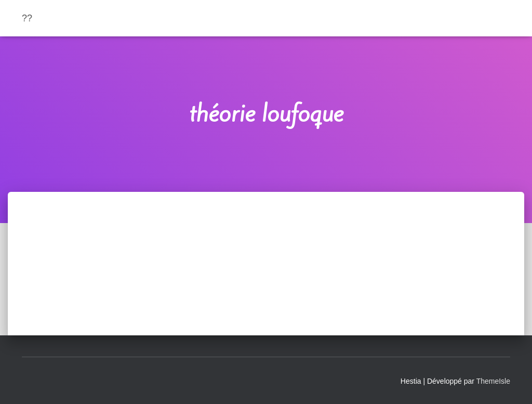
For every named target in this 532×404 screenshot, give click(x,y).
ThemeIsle (493, 381)
